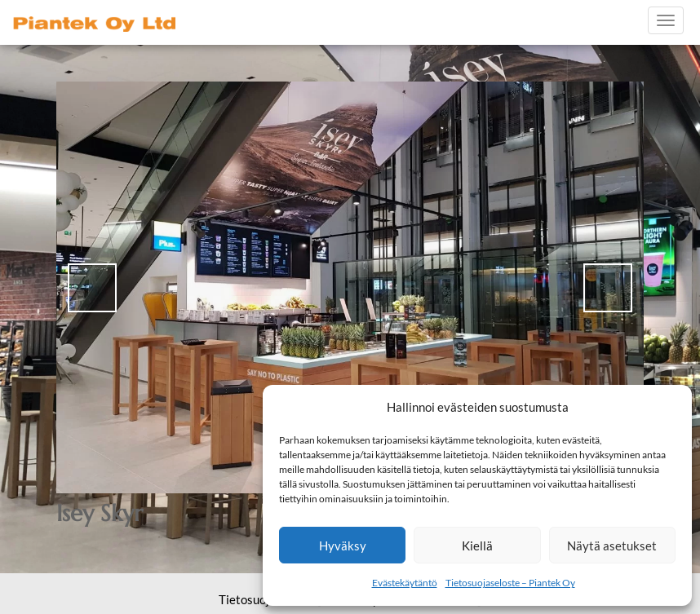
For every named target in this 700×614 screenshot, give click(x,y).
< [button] (92, 288)
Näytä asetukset (612, 546)
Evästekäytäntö (405, 583)
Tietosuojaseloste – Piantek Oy (510, 583)
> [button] (608, 288)
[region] (350, 287)
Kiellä (477, 546)
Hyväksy (343, 546)
